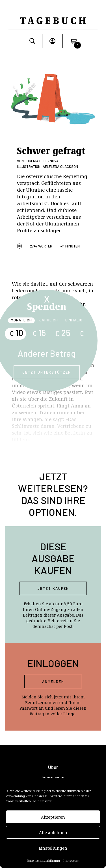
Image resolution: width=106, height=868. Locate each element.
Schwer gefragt (51, 150)
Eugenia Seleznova (42, 161)
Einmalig (74, 320)
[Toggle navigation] (53, 11)
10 (16, 333)
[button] (73, 41)
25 (63, 333)
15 (39, 333)
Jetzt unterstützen (47, 372)
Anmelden (53, 681)
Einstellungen (53, 849)
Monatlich (21, 320)
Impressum (71, 861)
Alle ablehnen (53, 833)
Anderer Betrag (47, 353)
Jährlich (49, 320)
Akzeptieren (53, 817)
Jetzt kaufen (53, 588)
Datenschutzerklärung (43, 861)
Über (53, 767)
